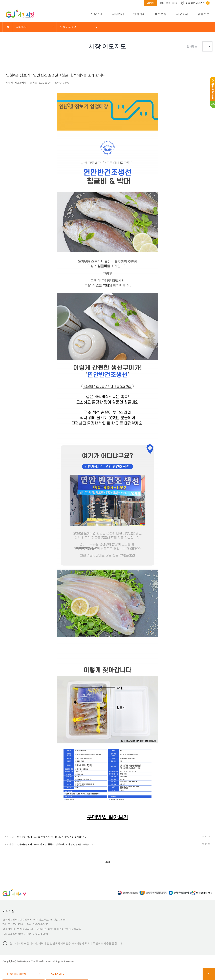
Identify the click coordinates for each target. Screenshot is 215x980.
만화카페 (139, 14)
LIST (107, 862)
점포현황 (161, 14)
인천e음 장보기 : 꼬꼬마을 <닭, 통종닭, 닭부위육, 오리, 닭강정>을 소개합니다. (55, 844)
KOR (162, 3)
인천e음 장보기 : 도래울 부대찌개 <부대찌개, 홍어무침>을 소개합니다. (52, 837)
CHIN (175, 3)
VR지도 (150, 3)
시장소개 (97, 14)
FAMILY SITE (67, 974)
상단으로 (210, 105)
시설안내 (118, 14)
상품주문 (203, 14)
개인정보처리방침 (24, 974)
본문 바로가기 (0, 0)
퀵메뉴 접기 (210, 89)
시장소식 (182, 14)
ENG (168, 3)
